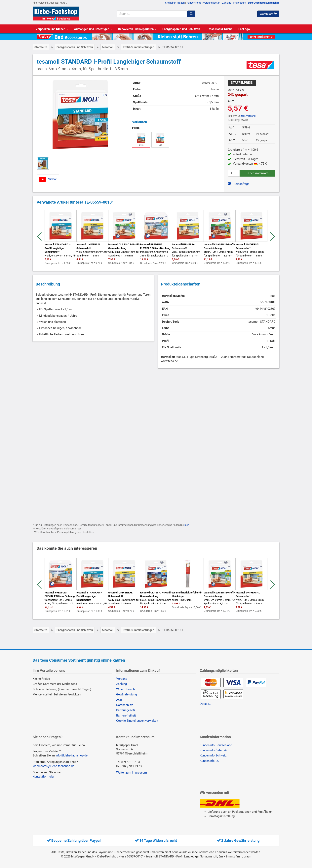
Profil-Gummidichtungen (138, 47)
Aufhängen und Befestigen (93, 29)
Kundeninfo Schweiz (213, 755)
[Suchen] (191, 14)
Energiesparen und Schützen (183, 29)
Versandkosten (212, 3)
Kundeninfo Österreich (214, 750)
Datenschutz (124, 705)
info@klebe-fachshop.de (72, 755)
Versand (122, 679)
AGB (119, 700)
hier (186, 525)
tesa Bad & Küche (221, 29)
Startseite (41, 47)
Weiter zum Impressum (132, 773)
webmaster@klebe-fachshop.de (53, 766)
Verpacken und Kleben (52, 29)
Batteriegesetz (126, 710)
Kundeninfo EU (210, 761)
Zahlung (227, 3)
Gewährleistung (126, 694)
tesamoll (108, 47)
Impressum (239, 3)
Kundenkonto (194, 3)
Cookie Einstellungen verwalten (137, 721)
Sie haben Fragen (175, 3)
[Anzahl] (234, 173)
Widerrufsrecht (126, 689)
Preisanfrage (239, 184)
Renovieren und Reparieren (137, 29)
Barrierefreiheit (126, 716)
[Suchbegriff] (152, 14)
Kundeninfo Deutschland (216, 745)
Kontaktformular (43, 777)
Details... (206, 704)
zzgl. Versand (248, 116)
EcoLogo (244, 29)
